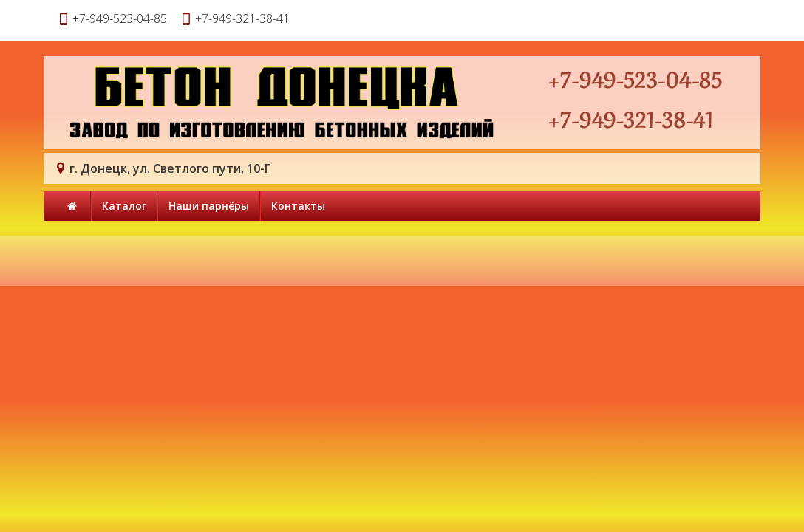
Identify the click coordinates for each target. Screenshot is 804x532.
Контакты (298, 206)
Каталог (124, 206)
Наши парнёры (209, 206)
